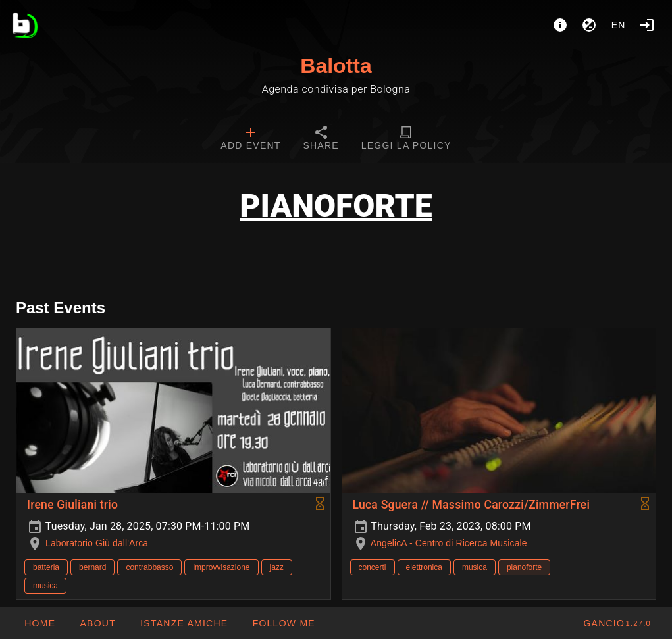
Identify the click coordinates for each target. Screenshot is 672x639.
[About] (560, 25)
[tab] (250, 140)
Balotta (336, 66)
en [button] (619, 25)
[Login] (647, 25)
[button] (184, 623)
